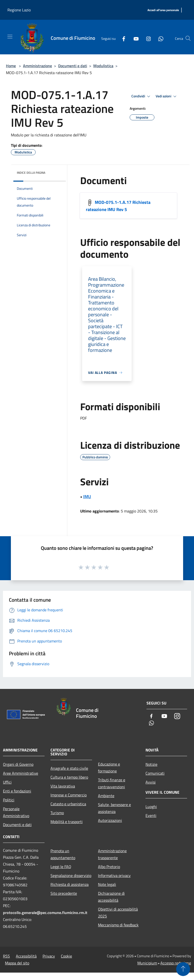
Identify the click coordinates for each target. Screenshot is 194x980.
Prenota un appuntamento (63, 854)
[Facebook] (122, 38)
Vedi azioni (167, 96)
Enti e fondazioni (17, 791)
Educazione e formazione (109, 767)
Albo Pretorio (109, 867)
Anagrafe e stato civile (69, 768)
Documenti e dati (73, 66)
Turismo (57, 813)
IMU (87, 497)
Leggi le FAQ (61, 867)
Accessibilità (26, 956)
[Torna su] (183, 969)
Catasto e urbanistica (68, 804)
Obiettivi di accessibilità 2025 (118, 913)
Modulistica (103, 66)
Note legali (107, 884)
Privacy (49, 956)
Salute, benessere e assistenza (114, 808)
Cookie (66, 956)
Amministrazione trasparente (112, 854)
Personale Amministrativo (16, 812)
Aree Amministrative (21, 773)
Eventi (151, 815)
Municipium (147, 963)
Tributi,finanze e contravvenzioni (112, 783)
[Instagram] (146, 38)
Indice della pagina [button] (31, 173)
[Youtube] (134, 38)
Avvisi (151, 782)
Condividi (142, 96)
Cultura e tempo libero (69, 777)
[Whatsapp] (159, 38)
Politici (9, 800)
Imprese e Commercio (69, 795)
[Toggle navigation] (10, 37)
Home (11, 66)
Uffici (7, 782)
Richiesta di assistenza (70, 884)
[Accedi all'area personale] (163, 10)
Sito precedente (64, 893)
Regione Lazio (19, 10)
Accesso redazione (176, 963)
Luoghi (151, 807)
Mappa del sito (17, 963)
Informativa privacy (114, 875)
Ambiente (106, 796)
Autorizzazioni (110, 820)
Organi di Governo (18, 764)
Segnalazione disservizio (71, 875)
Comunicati (155, 773)
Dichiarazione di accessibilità (111, 897)
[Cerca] (188, 38)
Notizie (151, 764)
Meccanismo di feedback (118, 925)
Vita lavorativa (63, 786)
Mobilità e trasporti (67, 822)
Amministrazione (37, 66)
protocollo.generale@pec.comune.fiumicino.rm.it (45, 913)
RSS (6, 956)
